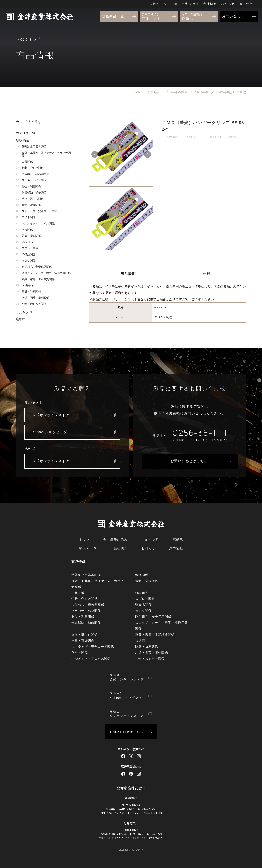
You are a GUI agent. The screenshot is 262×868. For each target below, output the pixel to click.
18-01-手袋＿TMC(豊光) (223, 137)
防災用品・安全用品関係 (34, 267)
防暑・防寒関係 (28, 292)
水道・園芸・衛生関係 (32, 298)
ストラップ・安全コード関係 (37, 211)
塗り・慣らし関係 (30, 199)
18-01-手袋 (192, 137)
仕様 (207, 274)
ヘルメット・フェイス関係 (35, 224)
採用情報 (246, 4)
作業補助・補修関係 (31, 193)
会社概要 (210, 4)
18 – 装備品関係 (170, 137)
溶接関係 (24, 230)
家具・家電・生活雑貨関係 (35, 279)
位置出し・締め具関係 (32, 174)
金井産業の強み (187, 4)
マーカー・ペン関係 (31, 180)
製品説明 (128, 274)
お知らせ (228, 4)
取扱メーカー (160, 4)
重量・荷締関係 (28, 205)
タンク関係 (26, 261)
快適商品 (24, 285)
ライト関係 (26, 217)
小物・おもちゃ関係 (31, 304)
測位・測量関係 (28, 186)
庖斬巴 (21, 319)
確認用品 (24, 242)
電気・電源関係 (28, 236)
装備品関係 (26, 254)
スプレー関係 (27, 248)
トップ (84, 540)
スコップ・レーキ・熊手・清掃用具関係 (43, 273)
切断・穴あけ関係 (30, 168)
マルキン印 (24, 312)
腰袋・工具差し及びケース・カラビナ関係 (43, 154)
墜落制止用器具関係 (31, 147)
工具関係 (24, 162)
